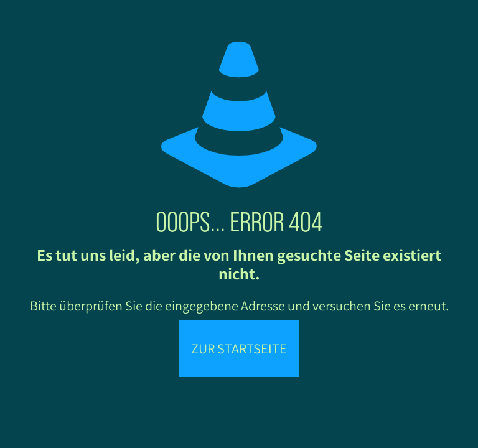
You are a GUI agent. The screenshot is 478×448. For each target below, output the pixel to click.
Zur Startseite (239, 348)
